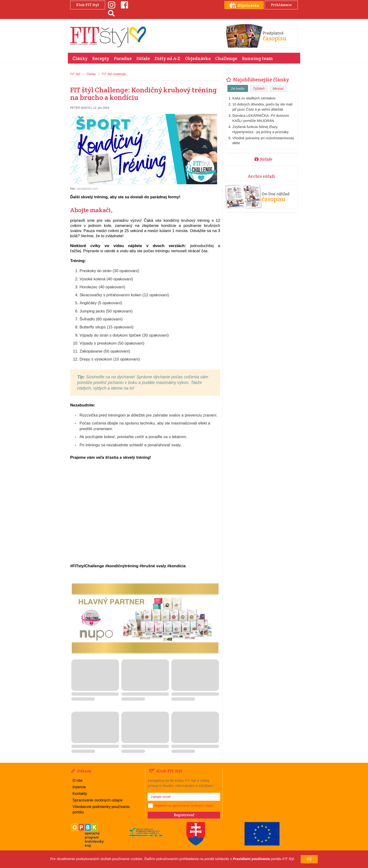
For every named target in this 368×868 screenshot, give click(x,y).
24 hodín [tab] (238, 88)
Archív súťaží (261, 176)
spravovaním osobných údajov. (193, 806)
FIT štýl (75, 74)
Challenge (226, 58)
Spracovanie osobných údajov (98, 800)
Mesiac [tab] (278, 88)
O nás (78, 780)
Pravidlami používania (251, 859)
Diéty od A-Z (167, 58)
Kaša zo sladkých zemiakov (254, 98)
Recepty (101, 58)
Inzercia (79, 787)
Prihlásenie (281, 5)
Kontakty (80, 794)
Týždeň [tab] (259, 88)
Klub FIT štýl (88, 5)
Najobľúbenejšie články (257, 79)
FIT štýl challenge (114, 74)
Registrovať (184, 815)
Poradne (123, 58)
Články (80, 58)
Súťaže (143, 58)
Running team (257, 58)
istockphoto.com (87, 189)
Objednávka (198, 58)
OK (309, 859)
